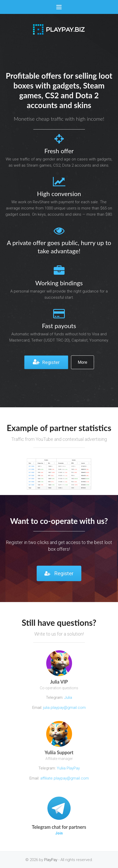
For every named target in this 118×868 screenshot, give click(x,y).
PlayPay (51, 860)
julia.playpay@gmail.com (64, 708)
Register (46, 362)
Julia (68, 697)
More (82, 362)
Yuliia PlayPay (68, 768)
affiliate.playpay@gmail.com (65, 778)
